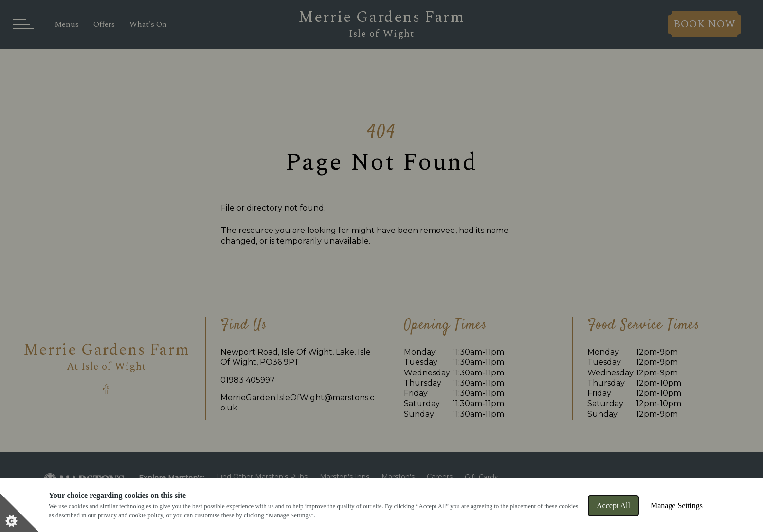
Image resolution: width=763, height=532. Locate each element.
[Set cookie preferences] (19, 513)
